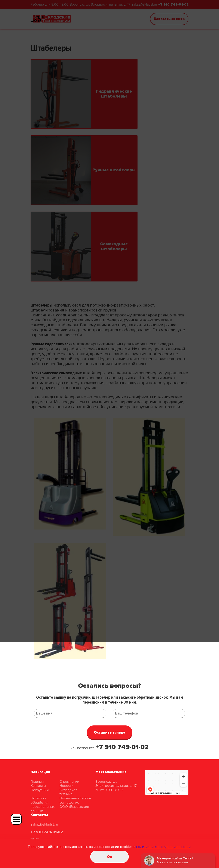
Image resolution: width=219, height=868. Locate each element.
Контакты (38, 786)
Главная (37, 782)
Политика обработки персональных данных (43, 805)
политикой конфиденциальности (163, 847)
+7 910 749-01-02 (122, 747)
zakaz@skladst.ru (44, 824)
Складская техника (68, 792)
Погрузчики (40, 790)
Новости (66, 786)
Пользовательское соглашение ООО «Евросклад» (75, 802)
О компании (69, 782)
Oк (109, 857)
